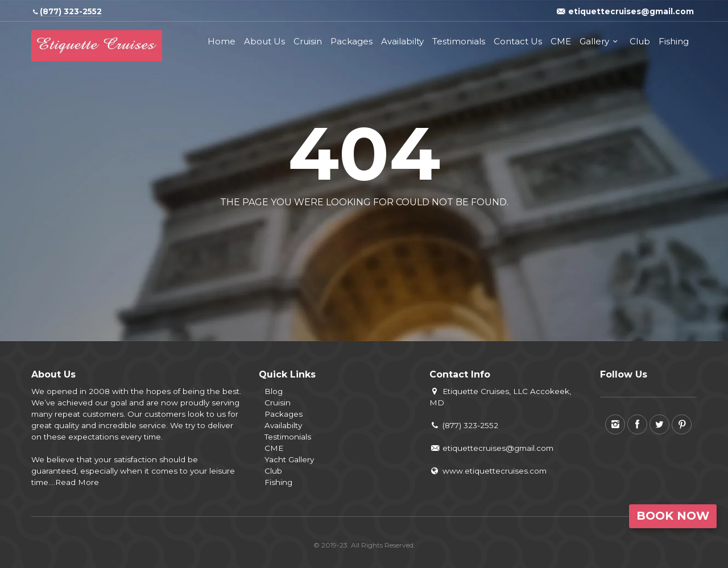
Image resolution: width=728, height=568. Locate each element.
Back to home (317, 229)
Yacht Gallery (289, 459)
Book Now (673, 516)
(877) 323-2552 (464, 425)
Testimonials (459, 41)
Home (222, 41)
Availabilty (402, 41)
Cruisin (308, 41)
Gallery (594, 41)
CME (561, 41)
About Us (264, 41)
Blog (274, 391)
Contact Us (518, 41)
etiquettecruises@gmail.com (491, 448)
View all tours (409, 229)
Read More (77, 482)
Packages (351, 41)
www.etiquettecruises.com (488, 471)
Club (640, 41)
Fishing (674, 41)
